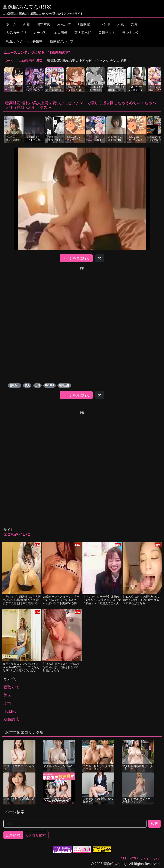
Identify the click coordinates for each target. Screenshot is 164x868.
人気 (121, 24)
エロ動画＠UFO (30, 61)
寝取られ (15, 385)
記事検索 (13, 835)
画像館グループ (61, 41)
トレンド (104, 24)
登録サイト (107, 33)
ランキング (131, 33)
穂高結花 (64, 385)
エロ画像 (61, 33)
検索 (154, 824)
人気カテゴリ (16, 33)
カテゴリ (40, 33)
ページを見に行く (76, 258)
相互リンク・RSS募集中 (24, 41)
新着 (26, 24)
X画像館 (84, 24)
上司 (37, 385)
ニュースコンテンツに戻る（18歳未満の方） (38, 52)
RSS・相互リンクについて (141, 859)
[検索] (75, 824)
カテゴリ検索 (35, 835)
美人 (27, 385)
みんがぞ (64, 24)
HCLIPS (50, 385)
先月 (134, 24)
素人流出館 (83, 33)
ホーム (11, 24)
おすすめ (44, 24)
